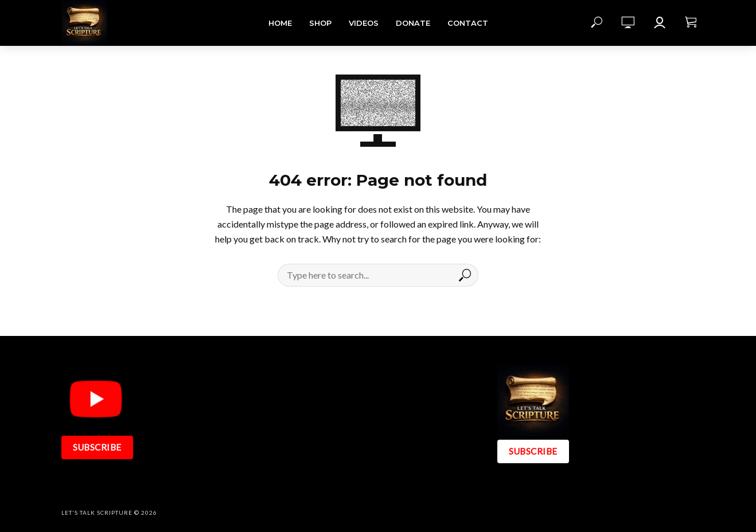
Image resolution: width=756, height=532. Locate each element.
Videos (364, 23)
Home (280, 23)
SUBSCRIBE (97, 447)
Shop (320, 23)
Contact (468, 23)
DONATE (413, 23)
